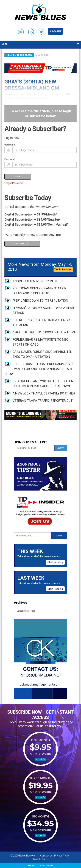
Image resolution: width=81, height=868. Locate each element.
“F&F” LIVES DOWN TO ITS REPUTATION (40, 300)
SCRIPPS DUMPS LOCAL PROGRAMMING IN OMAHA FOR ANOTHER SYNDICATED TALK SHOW (39, 369)
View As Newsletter (63, 269)
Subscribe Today (22, 244)
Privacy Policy (62, 856)
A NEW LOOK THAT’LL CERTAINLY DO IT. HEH (44, 393)
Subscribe (55, 31)
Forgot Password (14, 183)
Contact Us (46, 856)
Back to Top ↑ (41, 859)
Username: (10, 145)
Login (31, 866)
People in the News (19, 55)
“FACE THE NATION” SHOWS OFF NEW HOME (44, 332)
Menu (5, 44)
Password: (10, 159)
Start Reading (55, 562)
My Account (46, 866)
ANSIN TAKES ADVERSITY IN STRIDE (38, 281)
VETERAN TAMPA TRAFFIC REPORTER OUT (43, 401)
